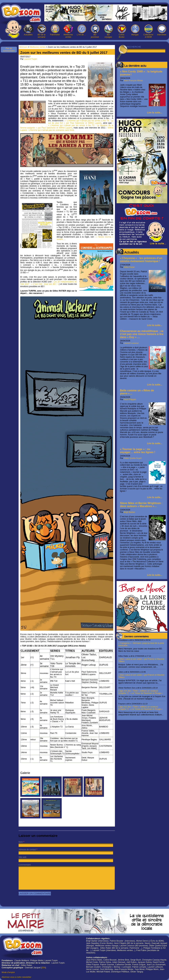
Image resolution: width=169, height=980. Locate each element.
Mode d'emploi (8, 972)
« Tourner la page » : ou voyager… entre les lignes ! (138, 451)
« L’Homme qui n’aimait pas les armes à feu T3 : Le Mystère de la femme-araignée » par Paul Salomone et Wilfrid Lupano (67, 127)
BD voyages (108, 31)
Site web (22, 857)
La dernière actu (135, 66)
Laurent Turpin (31, 59)
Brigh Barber (129, 512)
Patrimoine (55, 30)
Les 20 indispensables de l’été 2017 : (49, 283)
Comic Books (122, 31)
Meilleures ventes (68, 31)
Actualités (28, 30)
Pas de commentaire (9, 50)
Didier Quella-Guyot (133, 458)
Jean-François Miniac (133, 81)
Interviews (162, 30)
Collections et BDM (148, 31)
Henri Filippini (130, 399)
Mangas (135, 30)
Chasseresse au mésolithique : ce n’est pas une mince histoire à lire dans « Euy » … (142, 334)
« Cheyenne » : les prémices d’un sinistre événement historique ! (141, 260)
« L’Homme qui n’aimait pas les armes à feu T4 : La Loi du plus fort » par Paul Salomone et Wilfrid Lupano (81, 122)
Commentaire (25, 865)
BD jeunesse (95, 31)
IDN (44, 968)
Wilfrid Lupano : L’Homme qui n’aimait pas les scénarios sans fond (67, 129)
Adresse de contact (27, 850)
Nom (21, 842)
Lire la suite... (155, 113)
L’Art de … (82, 30)
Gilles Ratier (129, 267)
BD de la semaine (42, 31)
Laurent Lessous (131, 343)
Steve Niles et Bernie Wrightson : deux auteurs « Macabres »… (141, 505)
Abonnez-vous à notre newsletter (16, 977)
